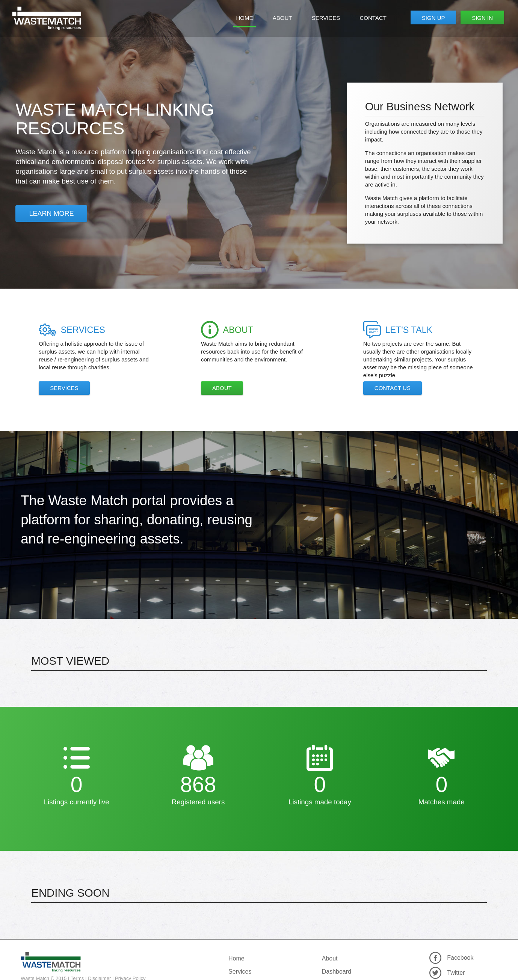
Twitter (456, 973)
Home (245, 18)
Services (326, 18)
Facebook (460, 958)
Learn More (51, 214)
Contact (373, 18)
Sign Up (433, 17)
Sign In (482, 17)
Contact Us (393, 388)
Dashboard (337, 972)
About (282, 18)
